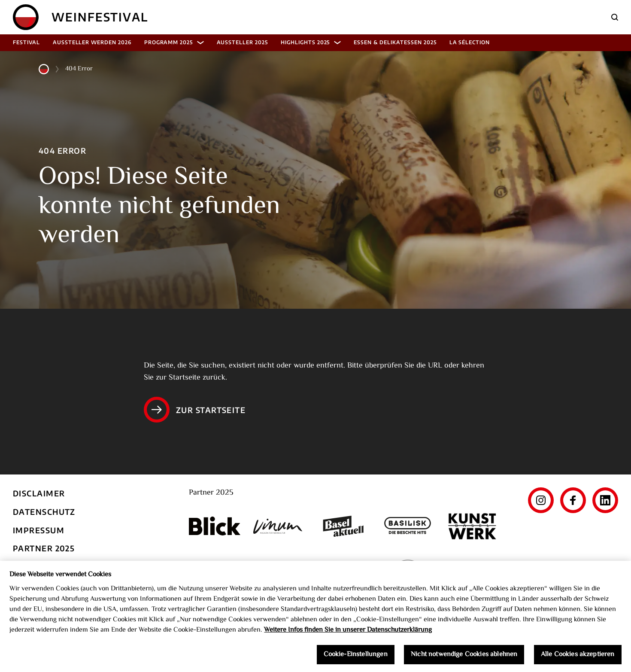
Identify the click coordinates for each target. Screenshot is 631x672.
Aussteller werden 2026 (92, 42)
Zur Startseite (195, 410)
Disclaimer (39, 493)
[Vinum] (279, 526)
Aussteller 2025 (242, 42)
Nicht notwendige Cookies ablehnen (464, 659)
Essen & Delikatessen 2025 (395, 42)
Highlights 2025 (311, 42)
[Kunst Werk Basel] (472, 526)
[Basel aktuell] (343, 526)
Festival (26, 42)
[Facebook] (573, 500)
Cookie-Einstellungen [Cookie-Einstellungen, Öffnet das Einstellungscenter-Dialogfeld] (356, 659)
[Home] (26, 17)
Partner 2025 (44, 548)
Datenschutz (44, 512)
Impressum (39, 530)
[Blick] (215, 526)
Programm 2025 (174, 42)
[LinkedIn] (605, 500)
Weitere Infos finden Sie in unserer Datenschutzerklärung (348, 634)
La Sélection (470, 42)
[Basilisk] (408, 526)
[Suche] (615, 17)
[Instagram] (541, 500)
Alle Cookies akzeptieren (578, 659)
